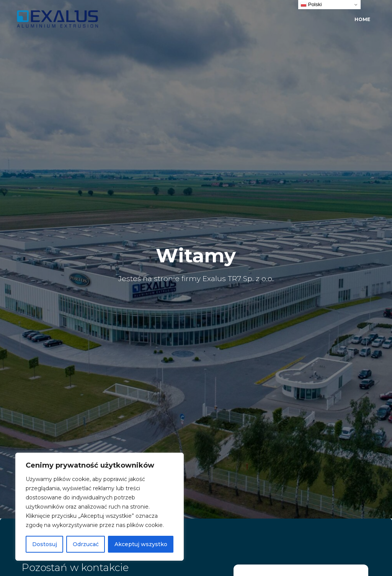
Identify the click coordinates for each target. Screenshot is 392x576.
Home (362, 19)
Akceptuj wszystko (141, 544)
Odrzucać (86, 544)
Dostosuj (45, 544)
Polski (311, 5)
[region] (100, 507)
